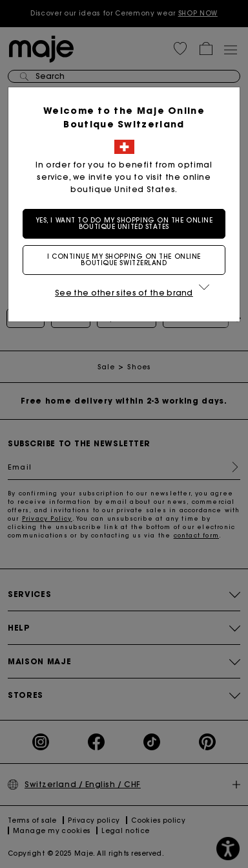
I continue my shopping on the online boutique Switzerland (124, 260)
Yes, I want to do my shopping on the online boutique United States (124, 223)
